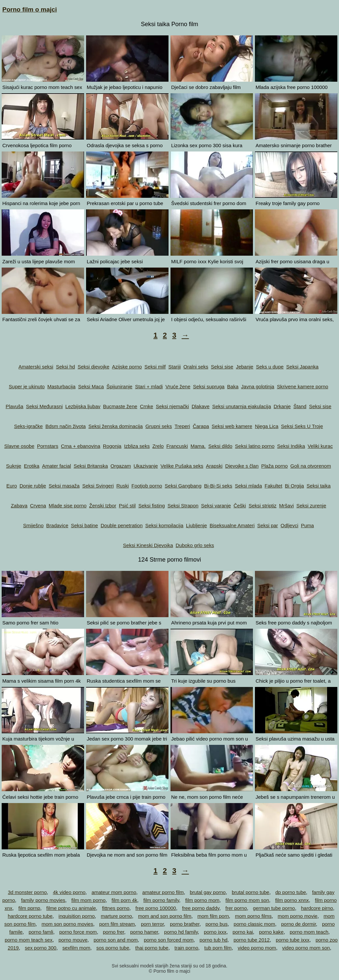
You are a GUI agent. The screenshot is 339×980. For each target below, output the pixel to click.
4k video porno (69, 892)
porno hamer (144, 932)
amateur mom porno (114, 892)
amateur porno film (163, 892)
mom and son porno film (165, 916)
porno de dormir (298, 924)
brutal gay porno (208, 892)
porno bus (217, 924)
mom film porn (213, 916)
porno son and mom (116, 940)
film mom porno (88, 900)
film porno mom (202, 900)
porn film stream (117, 924)
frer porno (236, 908)
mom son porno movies (68, 924)
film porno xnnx (292, 900)
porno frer (114, 932)
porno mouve (73, 940)
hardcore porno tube (30, 916)
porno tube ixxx (293, 940)
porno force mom (78, 932)
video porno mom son (306, 948)
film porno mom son (247, 900)
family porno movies (43, 900)
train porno (186, 948)
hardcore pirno (317, 908)
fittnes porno (116, 908)
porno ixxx (215, 932)
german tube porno (274, 908)
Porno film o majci (30, 9)
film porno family (161, 900)
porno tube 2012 (251, 940)
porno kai (243, 932)
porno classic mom (254, 924)
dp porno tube (291, 892)
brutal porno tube (250, 892)
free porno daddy (201, 908)
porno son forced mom (169, 940)
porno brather (185, 924)
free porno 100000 (156, 908)
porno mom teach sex (28, 940)
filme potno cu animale (71, 908)
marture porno (116, 916)
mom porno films (253, 916)
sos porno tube (113, 948)
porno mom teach (309, 932)
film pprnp (29, 908)
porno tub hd (214, 940)
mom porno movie (298, 916)
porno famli (41, 932)
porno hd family (181, 932)
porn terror (152, 924)
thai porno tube (152, 948)
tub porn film (218, 948)
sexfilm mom (76, 948)
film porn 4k (124, 900)
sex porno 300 (41, 948)
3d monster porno (27, 892)
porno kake (271, 932)
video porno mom (257, 948)
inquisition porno (77, 916)
